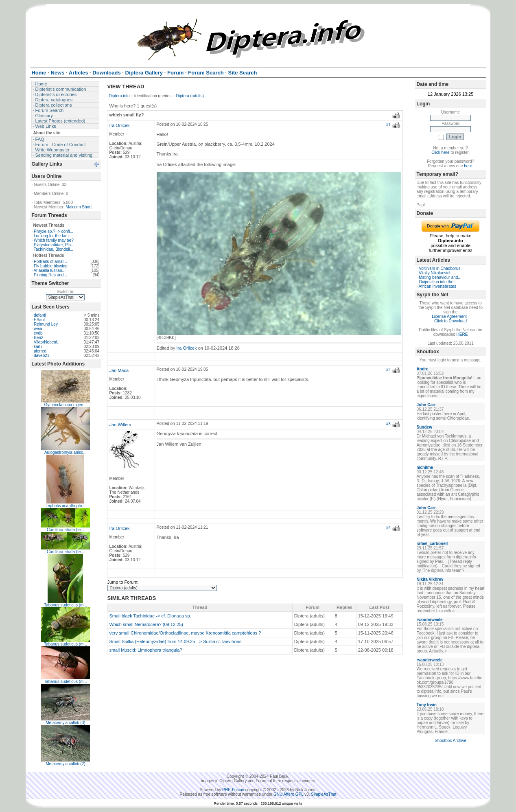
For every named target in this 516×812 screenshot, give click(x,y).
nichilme (425, 467)
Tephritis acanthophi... (65, 506)
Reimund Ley (46, 324)
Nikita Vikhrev (430, 579)
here (468, 166)
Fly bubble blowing (51, 266)
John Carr (426, 405)
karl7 (38, 347)
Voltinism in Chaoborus (439, 268)
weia (38, 329)
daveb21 (42, 356)
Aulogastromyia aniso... (66, 452)
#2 (388, 370)
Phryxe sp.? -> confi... (54, 231)
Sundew (424, 427)
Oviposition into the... (438, 282)
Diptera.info (119, 96)
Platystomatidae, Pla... (54, 245)
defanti (40, 315)
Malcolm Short (79, 207)
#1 (388, 125)
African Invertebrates (437, 286)
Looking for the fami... (53, 236)
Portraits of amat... (50, 262)
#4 (388, 528)
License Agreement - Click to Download (450, 319)
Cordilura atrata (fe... (66, 530)
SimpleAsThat (324, 794)
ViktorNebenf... (47, 342)
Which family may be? (54, 240)
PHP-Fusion (233, 790)
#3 (388, 424)
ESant (39, 320)
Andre (423, 369)
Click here (440, 152)
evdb (38, 333)
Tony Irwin (427, 705)
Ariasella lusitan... (49, 270)
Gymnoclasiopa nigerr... (65, 405)
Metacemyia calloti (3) (65, 723)
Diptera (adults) (190, 96)
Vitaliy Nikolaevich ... (437, 273)
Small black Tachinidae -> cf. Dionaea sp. (150, 616)
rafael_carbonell (432, 544)
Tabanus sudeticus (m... (66, 605)
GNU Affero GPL (288, 794)
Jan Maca (119, 370)
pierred (40, 351)
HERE (462, 334)
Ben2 (38, 338)
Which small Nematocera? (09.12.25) (146, 624)
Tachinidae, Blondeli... (54, 249)
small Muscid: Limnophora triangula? (145, 650)
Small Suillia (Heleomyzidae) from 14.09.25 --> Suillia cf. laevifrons (175, 641)
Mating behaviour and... (440, 277)
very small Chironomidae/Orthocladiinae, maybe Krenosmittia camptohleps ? (185, 633)
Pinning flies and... (50, 275)
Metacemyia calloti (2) (65, 764)
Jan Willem (120, 425)
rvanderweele (430, 620)
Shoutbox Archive (450, 741)
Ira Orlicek (119, 125)
